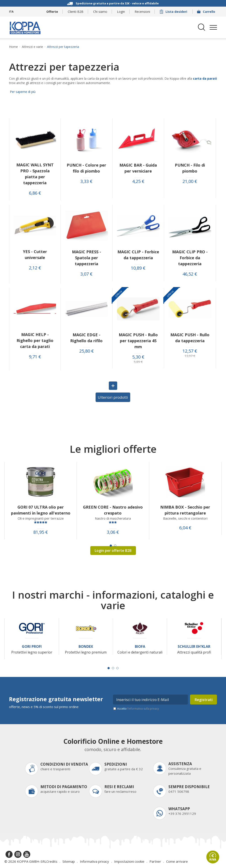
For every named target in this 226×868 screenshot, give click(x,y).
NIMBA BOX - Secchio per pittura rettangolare (185, 510)
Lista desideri (174, 12)
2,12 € (35, 268)
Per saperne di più (22, 92)
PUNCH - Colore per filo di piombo (86, 168)
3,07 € (86, 274)
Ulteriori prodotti (113, 397)
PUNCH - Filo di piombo (190, 168)
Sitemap (69, 861)
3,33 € (86, 181)
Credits (52, 861)
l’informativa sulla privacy (143, 709)
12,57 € (190, 351)
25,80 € (87, 351)
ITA (11, 12)
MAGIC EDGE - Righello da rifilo (86, 338)
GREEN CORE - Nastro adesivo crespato (113, 510)
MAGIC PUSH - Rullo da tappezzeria (190, 338)
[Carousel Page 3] (117, 668)
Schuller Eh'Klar (194, 647)
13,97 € (190, 356)
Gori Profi (32, 647)
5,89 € (138, 362)
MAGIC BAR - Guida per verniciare (138, 168)
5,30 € (138, 357)
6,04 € (185, 528)
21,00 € (190, 181)
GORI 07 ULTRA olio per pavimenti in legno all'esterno (41, 510)
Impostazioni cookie (129, 861)
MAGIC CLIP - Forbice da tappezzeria (138, 255)
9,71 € (35, 357)
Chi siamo (100, 12)
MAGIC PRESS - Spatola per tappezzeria (87, 258)
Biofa (140, 647)
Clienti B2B (76, 12)
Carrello (207, 12)
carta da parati (205, 78)
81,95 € (41, 532)
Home (13, 47)
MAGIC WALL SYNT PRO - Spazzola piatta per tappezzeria (35, 174)
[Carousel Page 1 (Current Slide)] (111, 546)
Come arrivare (177, 861)
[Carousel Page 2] (115, 546)
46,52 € (190, 274)
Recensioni (142, 12)
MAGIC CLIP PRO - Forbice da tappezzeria (190, 258)
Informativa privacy (94, 861)
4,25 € (138, 181)
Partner (155, 861)
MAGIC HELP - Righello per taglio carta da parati (35, 340)
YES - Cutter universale (35, 255)
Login (121, 12)
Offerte (52, 12)
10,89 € (138, 268)
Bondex (86, 647)
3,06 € (113, 532)
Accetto (138, 709)
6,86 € (35, 193)
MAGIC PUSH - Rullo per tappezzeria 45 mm (138, 341)
